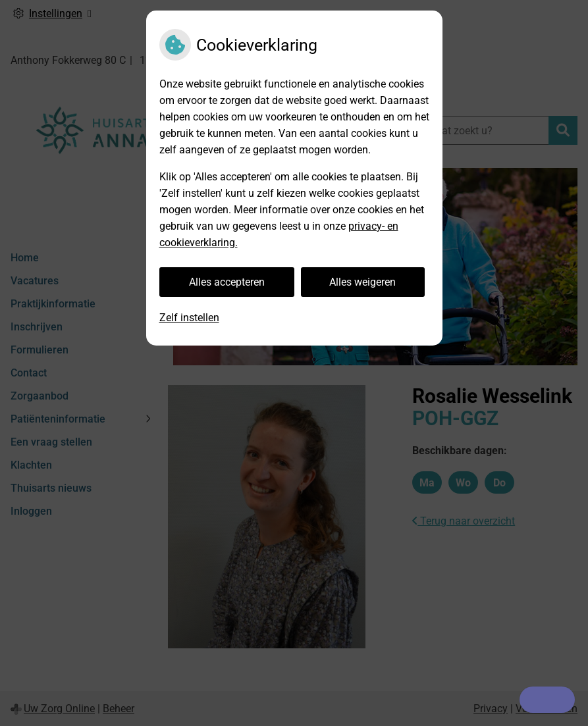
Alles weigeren (362, 282)
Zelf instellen (189, 318)
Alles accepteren (227, 282)
